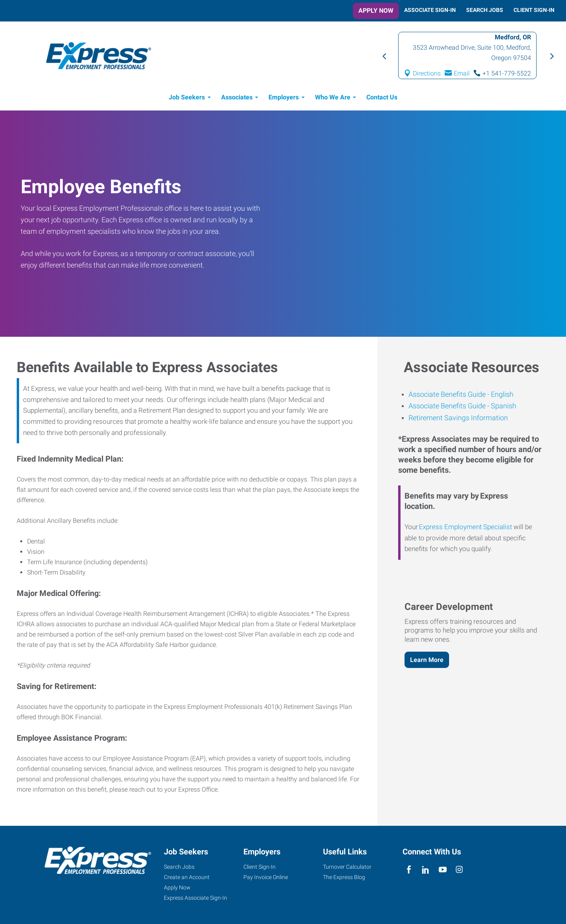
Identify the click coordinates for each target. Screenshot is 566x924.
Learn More (427, 660)
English (501, 394)
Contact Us (382, 97)
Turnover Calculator (347, 867)
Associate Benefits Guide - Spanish (462, 406)
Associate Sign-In (430, 10)
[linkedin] (426, 870)
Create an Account (187, 877)
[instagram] (459, 870)
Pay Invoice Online (266, 877)
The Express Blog (344, 877)
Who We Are (333, 97)
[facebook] (409, 870)
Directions (427, 73)
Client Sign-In (534, 10)
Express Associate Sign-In (195, 898)
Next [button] (551, 56)
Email (462, 73)
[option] (467, 55)
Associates (237, 97)
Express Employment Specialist (465, 527)
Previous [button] (384, 56)
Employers (284, 97)
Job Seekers (187, 97)
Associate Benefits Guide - (449, 394)
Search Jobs (485, 10)
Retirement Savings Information (458, 418)
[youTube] (442, 870)
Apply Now (376, 11)
